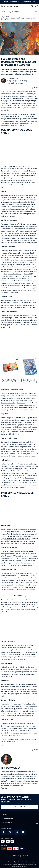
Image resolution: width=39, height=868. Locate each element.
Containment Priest (10, 539)
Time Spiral (24, 480)
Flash (9, 233)
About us (14, 856)
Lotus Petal (11, 403)
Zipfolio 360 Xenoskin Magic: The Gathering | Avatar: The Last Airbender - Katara (29, 381)
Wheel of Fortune (31, 473)
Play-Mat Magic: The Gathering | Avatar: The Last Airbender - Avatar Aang (10, 381)
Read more (5, 788)
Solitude (27, 539)
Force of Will (28, 274)
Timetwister (19, 473)
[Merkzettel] (36, 6)
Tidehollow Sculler (24, 667)
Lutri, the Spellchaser (19, 590)
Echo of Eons (29, 478)
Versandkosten (7, 864)
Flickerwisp (21, 539)
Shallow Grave (25, 229)
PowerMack (9, 105)
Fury (22, 563)
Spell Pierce (17, 274)
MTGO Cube (14, 103)
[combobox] (17, 11)
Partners (26, 856)
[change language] (32, 6)
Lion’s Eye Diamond (7, 480)
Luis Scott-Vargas (13, 78)
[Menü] (36, 11)
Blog (20, 856)
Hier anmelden (20, 807)
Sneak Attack (21, 226)
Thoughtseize (8, 274)
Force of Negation (10, 609)
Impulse (4, 728)
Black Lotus (21, 403)
